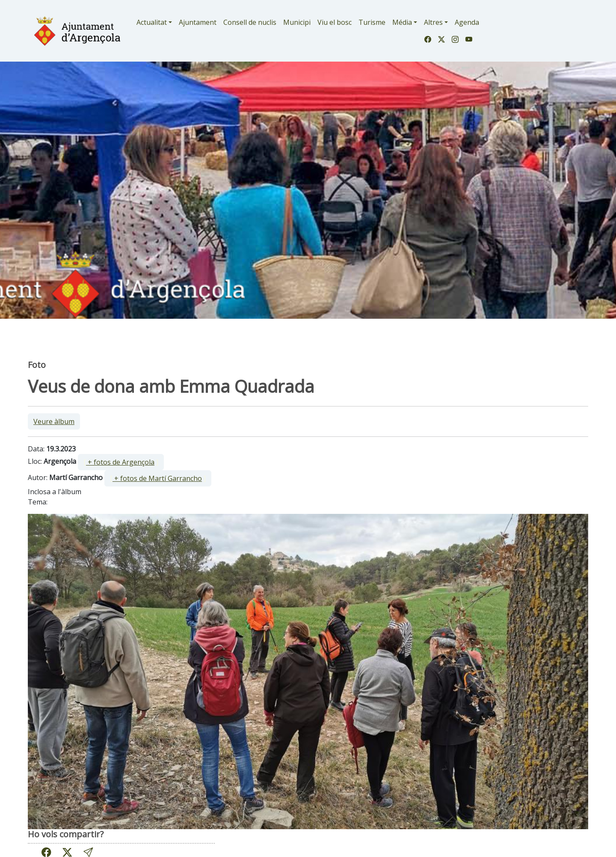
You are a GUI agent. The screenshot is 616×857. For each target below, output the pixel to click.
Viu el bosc (335, 22)
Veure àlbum (54, 421)
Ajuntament (198, 22)
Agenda (467, 22)
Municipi (297, 22)
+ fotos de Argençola (120, 462)
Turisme (372, 22)
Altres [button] (433, 22)
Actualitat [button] (152, 22)
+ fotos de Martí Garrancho (157, 478)
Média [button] (402, 22)
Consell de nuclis (250, 22)
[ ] (121, 462)
